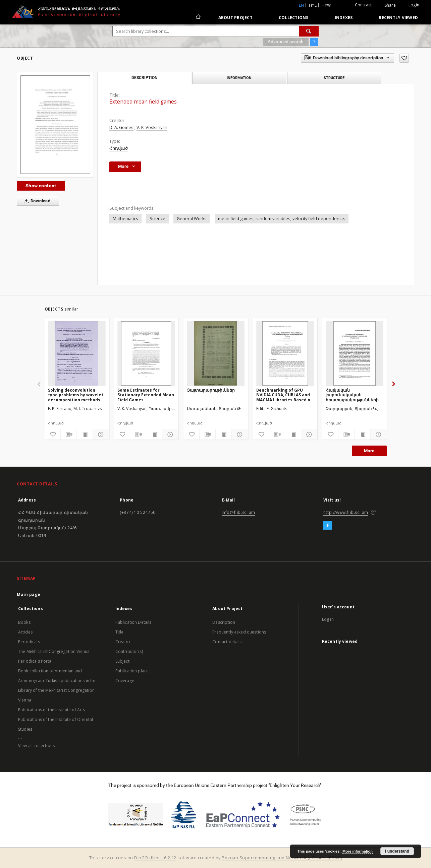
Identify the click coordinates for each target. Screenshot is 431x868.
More (369, 451)
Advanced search (286, 42)
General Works (192, 219)
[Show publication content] (85, 435)
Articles (25, 632)
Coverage (125, 681)
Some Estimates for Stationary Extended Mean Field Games (146, 395)
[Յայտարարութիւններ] (216, 353)
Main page (29, 594)
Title (120, 632)
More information (358, 851)
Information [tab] (239, 78)
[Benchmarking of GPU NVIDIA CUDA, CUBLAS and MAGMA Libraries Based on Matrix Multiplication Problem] (285, 353)
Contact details (227, 642)
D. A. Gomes (121, 127)
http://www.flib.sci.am (346, 512)
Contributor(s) (129, 651)
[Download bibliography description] (69, 435)
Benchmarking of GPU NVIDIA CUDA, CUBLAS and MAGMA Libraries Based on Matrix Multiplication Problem (285, 395)
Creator (123, 642)
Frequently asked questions (239, 632)
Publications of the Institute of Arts (52, 710)
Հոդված (119, 148)
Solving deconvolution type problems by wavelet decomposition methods (76, 395)
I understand (397, 851)
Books (24, 622)
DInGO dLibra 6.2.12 (155, 858)
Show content (41, 186)
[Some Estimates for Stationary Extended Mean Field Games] (146, 353)
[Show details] (100, 435)
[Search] (309, 31)
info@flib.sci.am (239, 512)
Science (157, 219)
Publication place (132, 671)
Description (224, 622)
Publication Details (133, 622)
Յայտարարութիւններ (211, 390)
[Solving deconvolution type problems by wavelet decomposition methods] (77, 353)
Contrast (363, 5)
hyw (326, 5)
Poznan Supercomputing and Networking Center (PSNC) (282, 858)
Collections (294, 18)
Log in (328, 619)
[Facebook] (328, 526)
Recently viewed (398, 18)
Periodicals (29, 642)
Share (390, 5)
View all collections (36, 746)
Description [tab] (144, 78)
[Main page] (198, 17)
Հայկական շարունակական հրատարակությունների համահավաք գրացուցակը (352, 395)
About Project (235, 18)
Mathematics (125, 219)
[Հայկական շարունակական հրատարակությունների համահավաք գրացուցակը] (355, 353)
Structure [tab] (334, 78)
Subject (122, 661)
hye (313, 5)
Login (414, 5)
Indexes (344, 18)
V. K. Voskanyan (152, 127)
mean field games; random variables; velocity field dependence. (282, 219)
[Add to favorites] (404, 58)
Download (36, 201)
